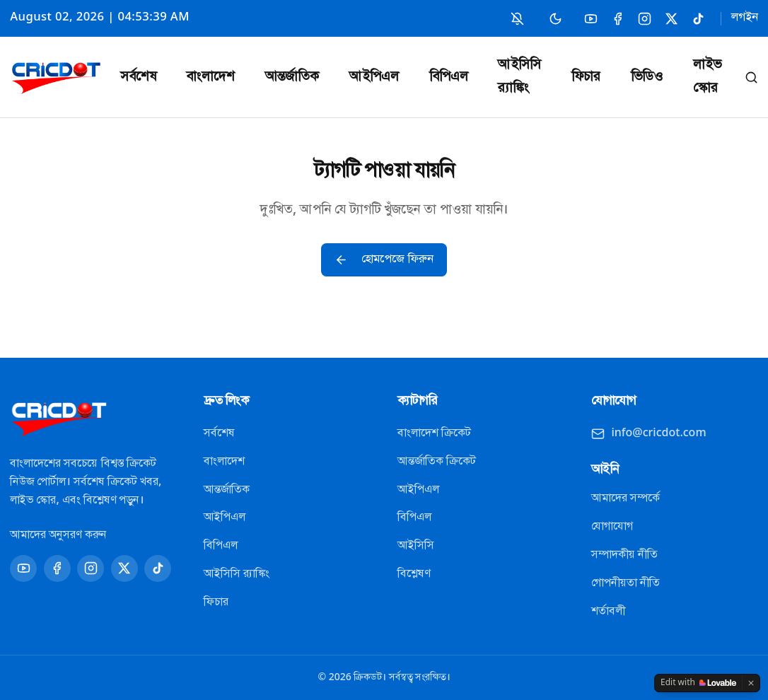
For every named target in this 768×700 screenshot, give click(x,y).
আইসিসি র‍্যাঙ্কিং (519, 77)
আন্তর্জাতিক (292, 77)
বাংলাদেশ (210, 77)
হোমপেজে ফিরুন (384, 259)
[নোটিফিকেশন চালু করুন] (517, 19)
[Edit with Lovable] (698, 683)
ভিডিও (647, 77)
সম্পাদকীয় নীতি (624, 555)
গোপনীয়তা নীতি (626, 583)
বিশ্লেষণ (414, 574)
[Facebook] (618, 19)
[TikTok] (698, 19)
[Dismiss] (751, 683)
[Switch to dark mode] (556, 18)
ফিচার (586, 77)
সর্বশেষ (138, 77)
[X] (671, 19)
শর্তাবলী (608, 612)
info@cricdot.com (649, 433)
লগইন (745, 18)
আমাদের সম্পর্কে (626, 498)
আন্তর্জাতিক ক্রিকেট (437, 462)
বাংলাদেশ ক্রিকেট (434, 433)
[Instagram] (645, 19)
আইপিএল (374, 77)
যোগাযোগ (612, 527)
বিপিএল (449, 77)
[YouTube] (591, 19)
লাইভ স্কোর (707, 77)
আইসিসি (416, 546)
